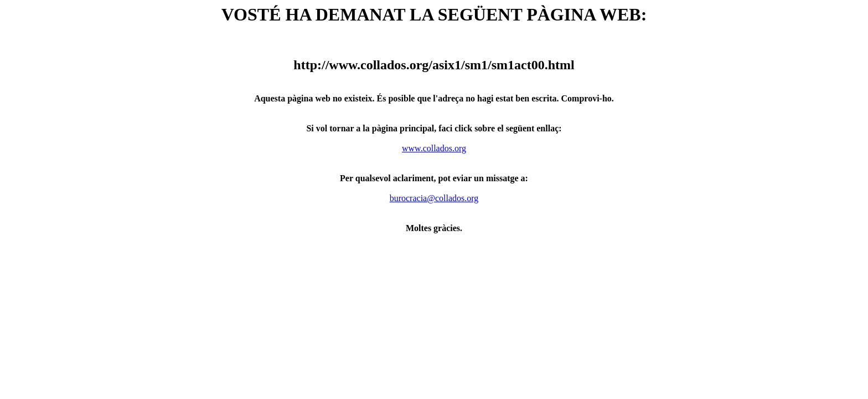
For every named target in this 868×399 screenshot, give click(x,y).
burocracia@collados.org (434, 198)
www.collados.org (434, 148)
